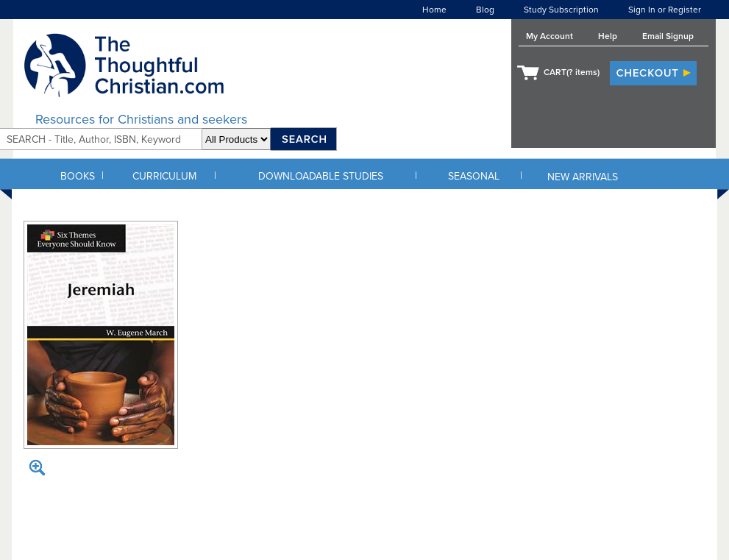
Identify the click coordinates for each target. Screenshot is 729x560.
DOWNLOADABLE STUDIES (321, 176)
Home (434, 10)
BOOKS (78, 176)
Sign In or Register (665, 10)
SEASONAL (474, 176)
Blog (485, 10)
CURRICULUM (164, 176)
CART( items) (572, 72)
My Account (550, 36)
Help (608, 36)
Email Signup (668, 36)
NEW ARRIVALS (583, 177)
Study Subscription (561, 10)
